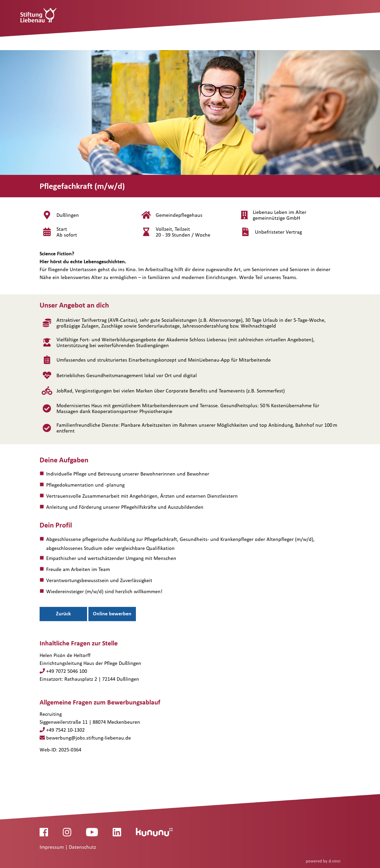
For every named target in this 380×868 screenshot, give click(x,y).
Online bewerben (112, 613)
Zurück (63, 613)
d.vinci (334, 861)
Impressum (52, 847)
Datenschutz (82, 847)
